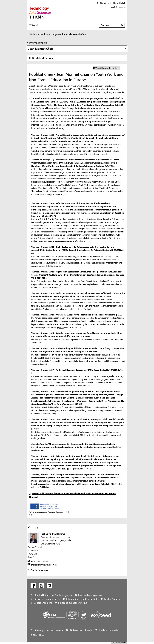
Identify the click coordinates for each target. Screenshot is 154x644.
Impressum (56, 630)
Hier (61, 327)
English (122, 7)
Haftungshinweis (108, 630)
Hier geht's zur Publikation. (80, 469)
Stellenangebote (64, 595)
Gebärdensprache (43, 603)
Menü (35, 25)
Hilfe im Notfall (119, 3)
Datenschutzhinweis (81, 630)
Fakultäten (45, 34)
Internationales (38, 43)
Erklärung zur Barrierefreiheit (73, 603)
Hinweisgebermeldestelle (47, 599)
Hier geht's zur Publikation (82, 309)
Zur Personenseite (39, 570)
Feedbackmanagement (90, 595)
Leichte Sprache (112, 599)
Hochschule (32, 34)
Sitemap (39, 630)
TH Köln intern (103, 3)
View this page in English (107, 68)
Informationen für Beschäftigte (82, 599)
